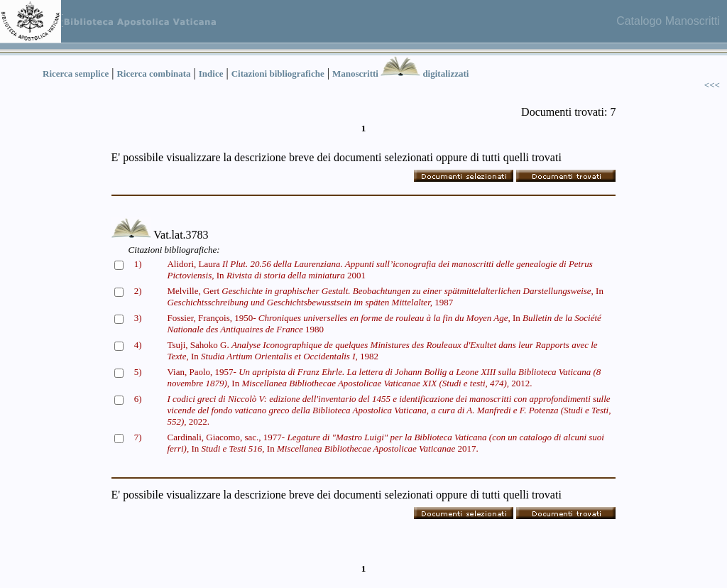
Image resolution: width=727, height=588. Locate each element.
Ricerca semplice (76, 73)
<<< (712, 85)
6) (138, 399)
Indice (211, 73)
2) (138, 291)
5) (138, 372)
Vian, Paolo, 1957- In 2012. (384, 377)
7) (138, 437)
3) (138, 318)
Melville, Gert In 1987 (385, 296)
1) (138, 264)
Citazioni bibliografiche (278, 73)
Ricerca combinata (153, 73)
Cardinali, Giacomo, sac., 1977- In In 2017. (385, 443)
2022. (389, 410)
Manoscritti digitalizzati (400, 73)
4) (138, 345)
